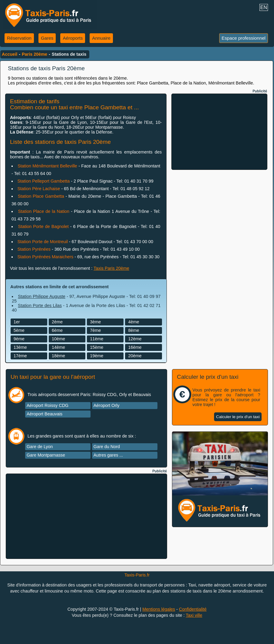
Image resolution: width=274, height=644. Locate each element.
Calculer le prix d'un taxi (238, 417)
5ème (19, 330)
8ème (134, 330)
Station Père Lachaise (39, 189)
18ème (58, 356)
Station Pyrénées (34, 249)
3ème (95, 322)
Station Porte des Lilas (40, 305)
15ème (97, 347)
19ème (97, 356)
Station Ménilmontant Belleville (47, 166)
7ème (95, 330)
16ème (135, 347)
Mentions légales (159, 609)
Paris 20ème (35, 54)
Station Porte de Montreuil (42, 242)
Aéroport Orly (107, 405)
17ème (20, 356)
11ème (97, 339)
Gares (47, 38)
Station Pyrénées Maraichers (45, 257)
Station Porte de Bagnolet (43, 226)
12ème (135, 339)
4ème (134, 322)
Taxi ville (194, 615)
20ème (135, 356)
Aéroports (73, 38)
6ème (57, 330)
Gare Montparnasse (46, 455)
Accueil (10, 54)
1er (17, 322)
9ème (19, 339)
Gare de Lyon (40, 447)
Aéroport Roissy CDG (48, 405)
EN (264, 7)
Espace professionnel (244, 38)
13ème (20, 347)
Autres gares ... (108, 455)
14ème (58, 347)
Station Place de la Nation (44, 211)
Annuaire (101, 38)
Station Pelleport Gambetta (43, 181)
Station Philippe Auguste (42, 296)
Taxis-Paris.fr (137, 575)
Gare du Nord (107, 447)
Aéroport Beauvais (45, 414)
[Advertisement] (220, 132)
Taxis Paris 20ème (111, 268)
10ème (58, 339)
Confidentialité (193, 609)
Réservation (19, 38)
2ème (57, 322)
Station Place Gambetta (41, 196)
